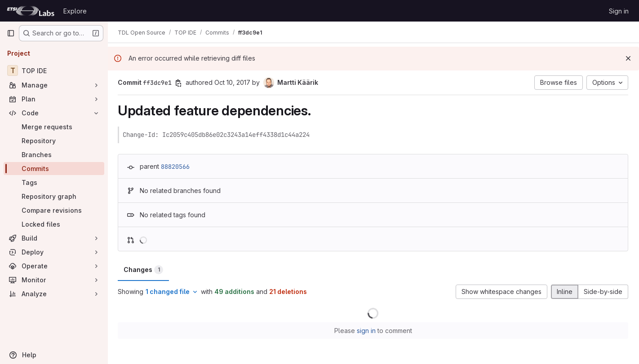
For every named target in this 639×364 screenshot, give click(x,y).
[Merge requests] (54, 127)
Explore (75, 11)
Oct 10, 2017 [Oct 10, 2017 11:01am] (233, 82)
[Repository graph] (54, 196)
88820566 (176, 167)
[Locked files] (54, 224)
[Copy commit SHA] (179, 83)
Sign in (619, 11)
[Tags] (54, 182)
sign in (367, 331)
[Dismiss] (628, 58)
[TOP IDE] (54, 70)
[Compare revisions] (54, 210)
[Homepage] (31, 11)
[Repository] (54, 141)
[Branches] (54, 155)
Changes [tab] (144, 270)
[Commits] (54, 169)
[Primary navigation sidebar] (11, 33)
